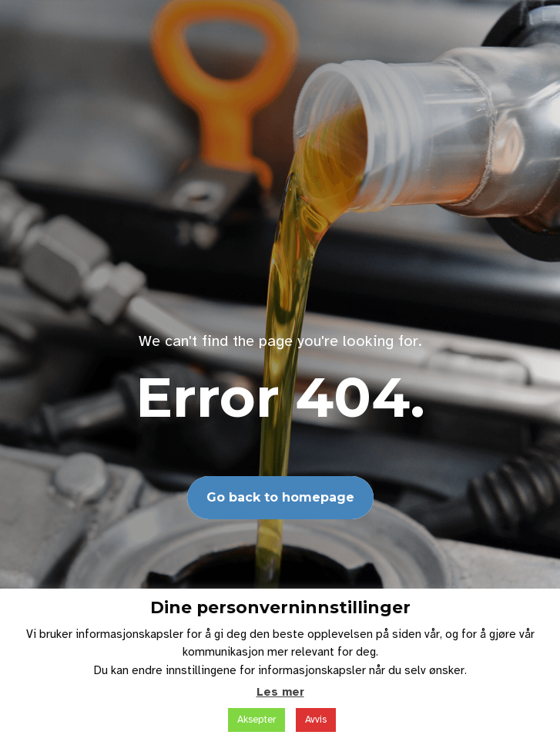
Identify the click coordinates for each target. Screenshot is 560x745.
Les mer (280, 692)
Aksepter (257, 720)
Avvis (316, 720)
